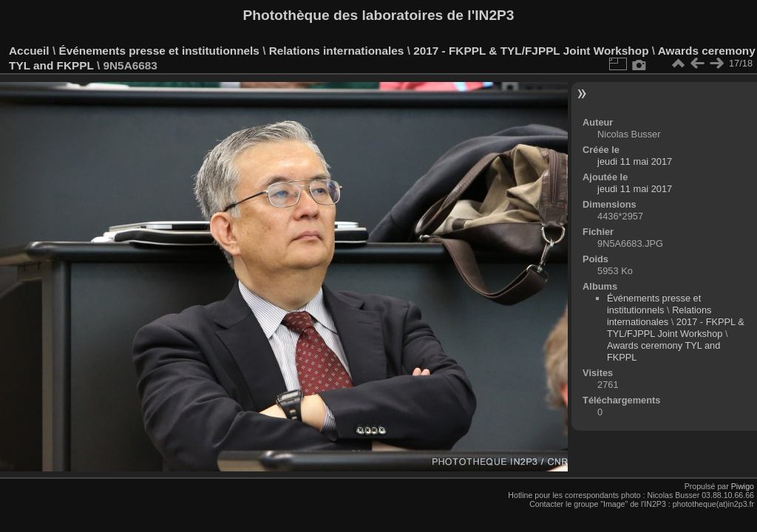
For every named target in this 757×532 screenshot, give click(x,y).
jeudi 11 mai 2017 (635, 161)
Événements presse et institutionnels (159, 51)
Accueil (29, 51)
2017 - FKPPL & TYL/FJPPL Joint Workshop (531, 51)
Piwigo (743, 486)
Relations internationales (337, 51)
